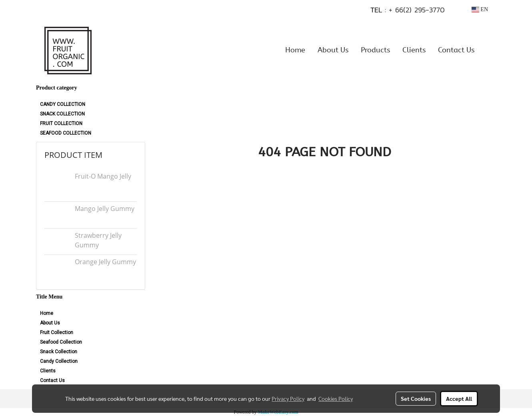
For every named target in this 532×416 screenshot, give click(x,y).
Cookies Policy (336, 398)
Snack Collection (59, 352)
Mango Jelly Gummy (105, 209)
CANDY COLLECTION (63, 104)
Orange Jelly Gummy (105, 262)
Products (375, 50)
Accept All (459, 398)
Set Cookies (416, 398)
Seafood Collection (61, 342)
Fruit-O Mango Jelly (103, 176)
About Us (333, 50)
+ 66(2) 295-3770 (417, 10)
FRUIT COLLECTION (61, 123)
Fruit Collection (57, 332)
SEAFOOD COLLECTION (66, 133)
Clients (414, 50)
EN (480, 9)
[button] (488, 50)
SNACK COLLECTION (62, 114)
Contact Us (456, 50)
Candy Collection (59, 361)
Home (295, 50)
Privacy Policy (288, 398)
